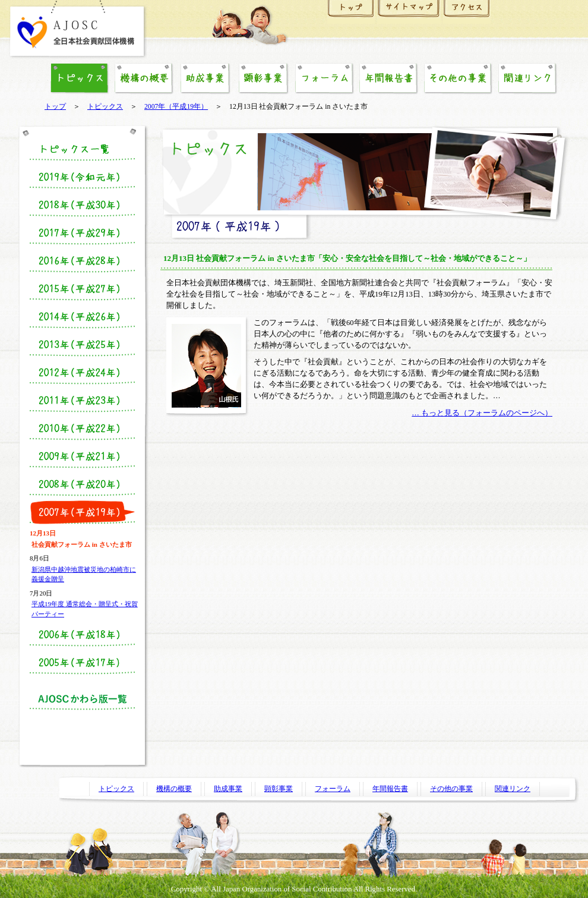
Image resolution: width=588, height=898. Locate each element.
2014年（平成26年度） (82, 317)
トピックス (105, 107)
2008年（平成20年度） (82, 484)
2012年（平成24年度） (82, 373)
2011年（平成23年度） (82, 401)
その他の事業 (458, 78)
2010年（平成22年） (82, 428)
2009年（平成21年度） (82, 456)
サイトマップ (409, 12)
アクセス (467, 12)
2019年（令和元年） (82, 177)
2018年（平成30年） (82, 205)
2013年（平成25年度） (82, 345)
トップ (55, 107)
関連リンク (527, 78)
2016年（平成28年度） (82, 261)
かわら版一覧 (82, 698)
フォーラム (324, 78)
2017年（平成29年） (82, 233)
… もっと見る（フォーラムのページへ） (482, 413)
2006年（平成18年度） (82, 635)
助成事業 (205, 78)
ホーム (351, 12)
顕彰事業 (263, 78)
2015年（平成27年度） (82, 289)
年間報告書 (388, 78)
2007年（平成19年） (176, 107)
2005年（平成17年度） (82, 663)
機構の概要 (144, 78)
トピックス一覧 (82, 149)
